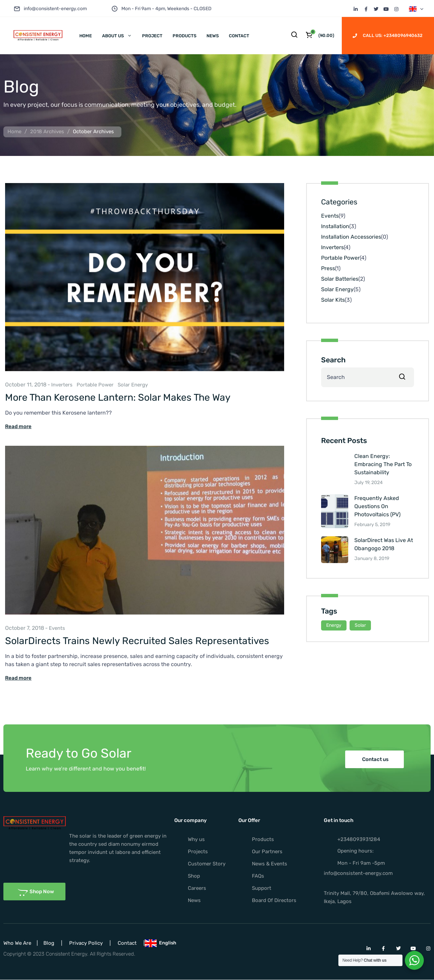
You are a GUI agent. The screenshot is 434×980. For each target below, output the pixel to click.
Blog (49, 943)
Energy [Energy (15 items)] (334, 625)
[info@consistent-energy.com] (17, 9)
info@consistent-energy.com (55, 9)
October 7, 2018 (25, 628)
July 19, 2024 (369, 483)
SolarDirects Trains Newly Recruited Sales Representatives (137, 641)
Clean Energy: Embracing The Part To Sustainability (383, 464)
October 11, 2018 (26, 385)
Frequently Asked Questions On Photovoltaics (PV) (377, 506)
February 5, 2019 (372, 525)
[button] (374, 759)
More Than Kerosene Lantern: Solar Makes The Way (118, 397)
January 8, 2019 (372, 558)
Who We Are (17, 943)
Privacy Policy (86, 943)
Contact (127, 943)
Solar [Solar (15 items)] (360, 625)
